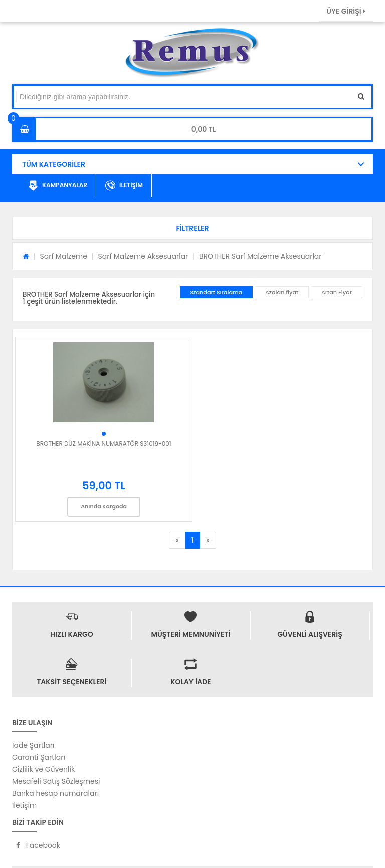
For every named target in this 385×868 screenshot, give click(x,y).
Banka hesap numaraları (55, 793)
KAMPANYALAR (58, 186)
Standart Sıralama (217, 292)
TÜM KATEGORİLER (54, 164)
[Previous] (177, 540)
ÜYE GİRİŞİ (346, 11)
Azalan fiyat (282, 292)
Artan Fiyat (337, 292)
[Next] (208, 540)
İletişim (24, 805)
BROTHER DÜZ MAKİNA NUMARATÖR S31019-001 (104, 444)
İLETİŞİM (124, 186)
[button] (192, 228)
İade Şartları (33, 745)
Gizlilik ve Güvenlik (43, 769)
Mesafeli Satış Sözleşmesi (56, 781)
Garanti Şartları (39, 757)
